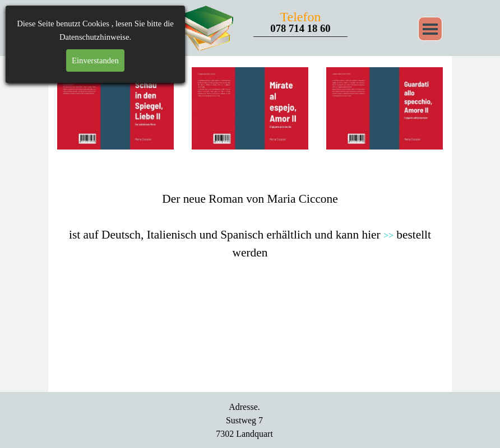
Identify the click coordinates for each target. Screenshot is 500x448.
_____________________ (300, 33)
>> (388, 235)
